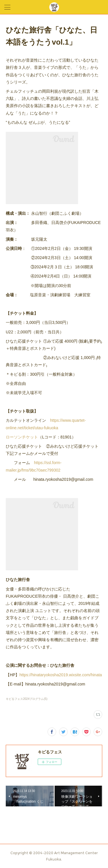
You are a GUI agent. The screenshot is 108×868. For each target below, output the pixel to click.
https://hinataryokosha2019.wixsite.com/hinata (60, 675)
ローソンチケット (22, 437)
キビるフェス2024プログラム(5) (27, 699)
